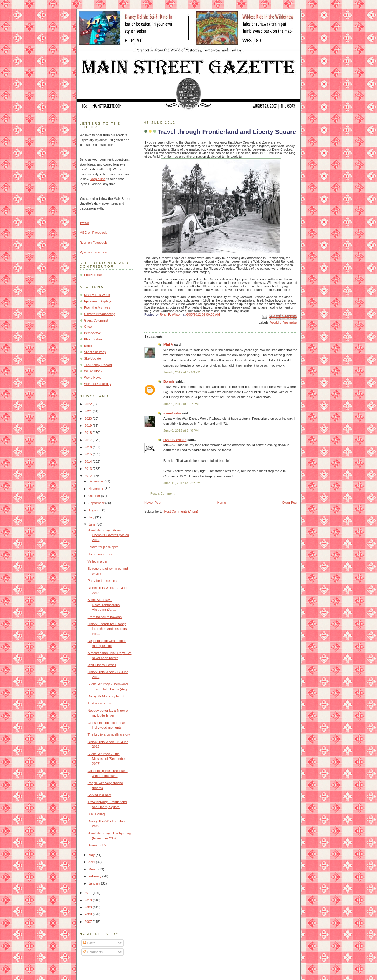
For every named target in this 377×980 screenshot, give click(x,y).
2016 (89, 447)
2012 (89, 476)
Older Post (290, 503)
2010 (89, 900)
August (94, 510)
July (92, 517)
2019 (89, 426)
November (96, 489)
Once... (89, 327)
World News (93, 378)
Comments (93, 952)
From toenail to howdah (105, 617)
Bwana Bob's (97, 845)
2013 (89, 469)
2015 (89, 454)
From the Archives (97, 307)
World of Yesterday (284, 322)
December (96, 481)
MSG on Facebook (93, 233)
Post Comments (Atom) (181, 511)
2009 (89, 907)
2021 (89, 411)
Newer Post (153, 503)
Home (222, 503)
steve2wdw (172, 413)
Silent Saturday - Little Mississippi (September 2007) (107, 759)
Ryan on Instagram (93, 252)
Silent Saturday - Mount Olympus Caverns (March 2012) (108, 535)
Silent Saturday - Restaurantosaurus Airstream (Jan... (104, 605)
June (92, 524)
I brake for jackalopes (103, 547)
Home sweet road (101, 554)
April (92, 862)
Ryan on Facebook (93, 243)
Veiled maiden (98, 561)
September (97, 503)
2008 (89, 914)
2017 (89, 440)
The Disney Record (98, 365)
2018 (89, 433)
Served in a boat (100, 795)
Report (89, 346)
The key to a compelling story (109, 734)
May (92, 855)
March (93, 869)
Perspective (92, 333)
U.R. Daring (96, 814)
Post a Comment (162, 493)
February (95, 876)
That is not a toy (99, 703)
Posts (89, 943)
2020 (89, 419)
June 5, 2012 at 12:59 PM (182, 372)
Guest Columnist (96, 320)
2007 (89, 922)
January (95, 883)
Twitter (84, 223)
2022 (89, 404)
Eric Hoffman (93, 275)
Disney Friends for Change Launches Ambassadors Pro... (107, 629)
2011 (89, 893)
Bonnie (169, 381)
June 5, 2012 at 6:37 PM (181, 404)
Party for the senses (102, 581)
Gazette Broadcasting (100, 314)
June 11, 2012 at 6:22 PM (182, 483)
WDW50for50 (94, 371)
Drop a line (98, 179)
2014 (89, 462)
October (95, 496)
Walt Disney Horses (102, 665)
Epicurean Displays (98, 301)
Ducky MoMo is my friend (106, 696)
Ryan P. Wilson (175, 440)
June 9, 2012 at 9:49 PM (181, 431)
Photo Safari (93, 339)
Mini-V (168, 345)
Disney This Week (97, 295)
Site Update (92, 358)
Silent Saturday (95, 352)
